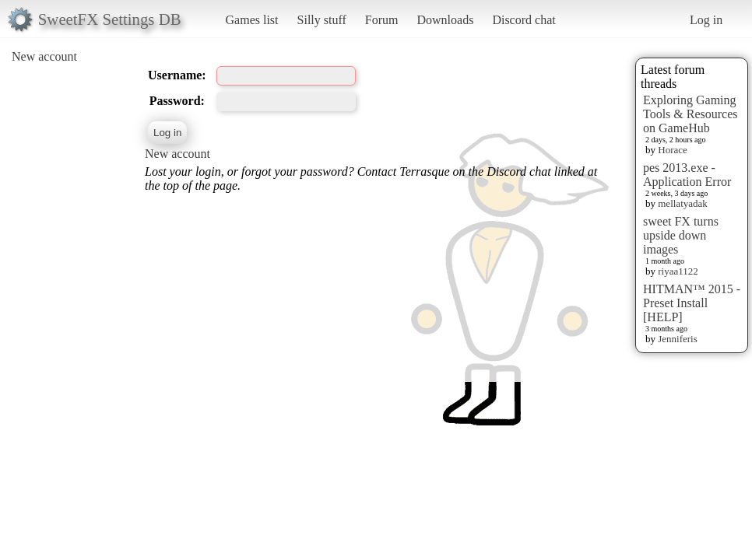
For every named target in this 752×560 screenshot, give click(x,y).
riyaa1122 (678, 271)
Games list (252, 20)
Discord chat (524, 20)
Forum (382, 20)
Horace (673, 150)
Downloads (445, 20)
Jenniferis (678, 339)
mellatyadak (683, 203)
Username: (177, 75)
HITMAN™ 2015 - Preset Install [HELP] (692, 303)
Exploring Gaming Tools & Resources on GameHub (691, 114)
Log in (706, 20)
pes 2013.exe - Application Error (687, 175)
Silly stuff (322, 20)
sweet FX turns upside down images (681, 235)
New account (44, 56)
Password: (177, 101)
